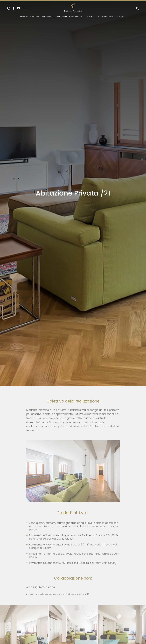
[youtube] (19, 8)
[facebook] (14, 8)
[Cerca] (137, 8)
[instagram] (9, 8)
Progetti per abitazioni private (51, 594)
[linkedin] (24, 8)
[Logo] (73, 8)
